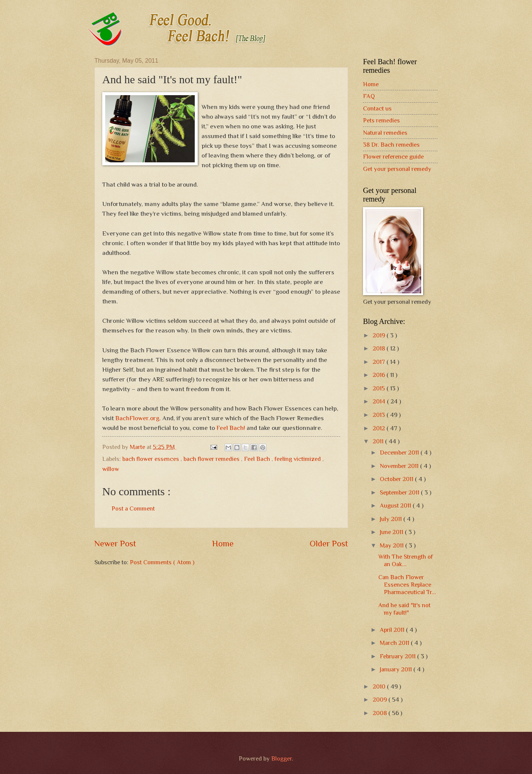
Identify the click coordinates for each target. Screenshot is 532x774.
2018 (380, 348)
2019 (380, 335)
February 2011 (398, 656)
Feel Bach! (231, 428)
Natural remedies (385, 133)
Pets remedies (381, 120)
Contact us (377, 108)
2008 (381, 713)
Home (223, 543)
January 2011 (397, 669)
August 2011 (396, 505)
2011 (379, 441)
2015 (380, 388)
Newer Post (115, 543)
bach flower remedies (212, 459)
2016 (380, 375)
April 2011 (393, 630)
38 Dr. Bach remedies (391, 145)
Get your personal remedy (397, 169)
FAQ (369, 96)
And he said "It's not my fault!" (404, 609)
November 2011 (400, 466)
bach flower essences (151, 459)
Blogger (281, 759)
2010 (380, 686)
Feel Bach (258, 459)
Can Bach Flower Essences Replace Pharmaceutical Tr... (407, 585)
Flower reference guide (393, 157)
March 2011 (395, 643)
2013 (380, 415)
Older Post (329, 543)
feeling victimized (298, 459)
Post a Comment (133, 508)
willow (111, 469)
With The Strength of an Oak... (406, 560)
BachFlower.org (137, 418)
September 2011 (400, 492)
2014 (380, 401)
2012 (380, 428)
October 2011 (397, 479)
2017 (380, 362)
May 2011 (392, 545)
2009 (381, 700)
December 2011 (400, 452)
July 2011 (392, 519)
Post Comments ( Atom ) (162, 562)
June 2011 (392, 532)
